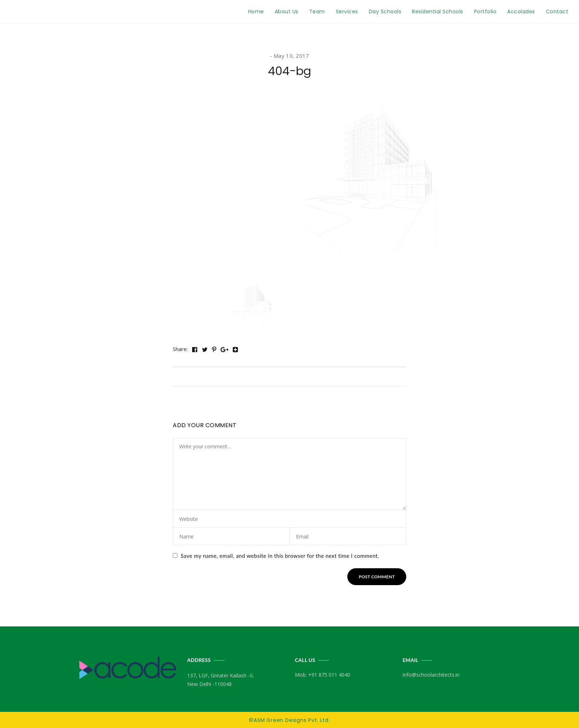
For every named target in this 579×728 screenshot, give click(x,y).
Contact (557, 11)
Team (317, 11)
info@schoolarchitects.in (431, 675)
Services (347, 11)
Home (256, 11)
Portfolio (485, 11)
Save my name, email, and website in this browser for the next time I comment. (280, 556)
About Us (287, 11)
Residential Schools (438, 11)
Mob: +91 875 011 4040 (323, 675)
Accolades (521, 11)
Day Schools (385, 11)
